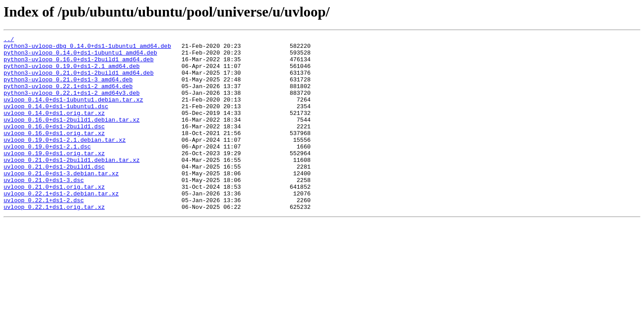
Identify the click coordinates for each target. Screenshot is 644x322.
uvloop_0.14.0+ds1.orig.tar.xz (54, 129)
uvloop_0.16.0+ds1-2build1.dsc (54, 145)
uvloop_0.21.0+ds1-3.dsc (44, 209)
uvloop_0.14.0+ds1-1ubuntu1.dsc (56, 121)
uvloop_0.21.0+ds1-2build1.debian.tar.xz (72, 185)
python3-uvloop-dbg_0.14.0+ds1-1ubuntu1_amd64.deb (87, 48)
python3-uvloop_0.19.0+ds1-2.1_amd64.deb (72, 72)
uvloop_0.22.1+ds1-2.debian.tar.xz (61, 225)
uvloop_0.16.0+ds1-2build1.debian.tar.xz (72, 137)
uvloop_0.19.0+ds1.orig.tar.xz (54, 177)
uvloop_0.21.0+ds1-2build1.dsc (54, 193)
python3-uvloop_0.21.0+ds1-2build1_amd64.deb (78, 80)
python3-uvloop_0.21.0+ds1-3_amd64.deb (68, 89)
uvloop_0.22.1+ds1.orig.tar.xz (54, 241)
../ (9, 40)
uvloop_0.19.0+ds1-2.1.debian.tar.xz (65, 161)
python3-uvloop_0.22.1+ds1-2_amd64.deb (68, 97)
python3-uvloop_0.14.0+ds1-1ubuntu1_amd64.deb (80, 56)
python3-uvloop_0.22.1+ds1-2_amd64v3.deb (72, 105)
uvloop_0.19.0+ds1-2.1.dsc (47, 169)
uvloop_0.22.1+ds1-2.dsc (44, 233)
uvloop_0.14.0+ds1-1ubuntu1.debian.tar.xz (73, 113)
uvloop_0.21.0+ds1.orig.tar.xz (54, 217)
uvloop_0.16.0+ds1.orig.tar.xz (54, 153)
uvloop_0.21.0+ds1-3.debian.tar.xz (61, 201)
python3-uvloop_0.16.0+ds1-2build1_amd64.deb (78, 64)
